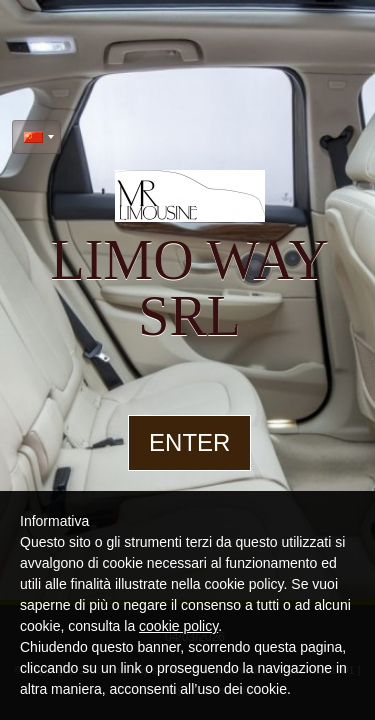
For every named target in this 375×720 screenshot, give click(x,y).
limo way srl (189, 288)
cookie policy (178, 626)
